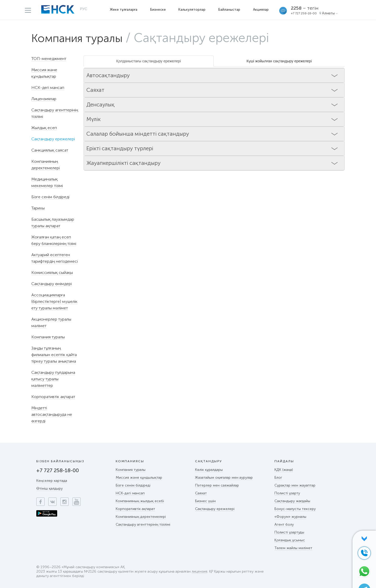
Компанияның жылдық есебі (140, 501)
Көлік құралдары (209, 470)
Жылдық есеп (44, 128)
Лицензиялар (44, 99)
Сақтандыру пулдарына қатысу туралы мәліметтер (53, 379)
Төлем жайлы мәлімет (293, 548)
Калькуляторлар (192, 10)
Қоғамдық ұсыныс (290, 540)
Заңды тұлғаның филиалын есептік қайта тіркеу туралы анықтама (54, 355)
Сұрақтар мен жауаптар (295, 485)
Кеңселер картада (52, 481)
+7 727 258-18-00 (304, 13)
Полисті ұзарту (287, 493)
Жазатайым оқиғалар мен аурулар (224, 478)
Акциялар (261, 10)
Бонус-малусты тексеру (295, 509)
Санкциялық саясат (50, 150)
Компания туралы (83, 38)
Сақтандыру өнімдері (52, 284)
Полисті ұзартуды (289, 532)
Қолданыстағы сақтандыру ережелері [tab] (148, 61)
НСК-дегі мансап (48, 88)
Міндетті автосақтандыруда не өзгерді (52, 414)
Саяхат (201, 493)
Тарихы (38, 208)
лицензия (199, 572)
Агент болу (284, 524)
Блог (278, 478)
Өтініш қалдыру (49, 488)
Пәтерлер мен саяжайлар (217, 485)
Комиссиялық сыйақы (52, 272)
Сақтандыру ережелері (215, 509)
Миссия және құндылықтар (139, 478)
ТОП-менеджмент (49, 59)
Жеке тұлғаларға (124, 10)
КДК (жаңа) (284, 470)
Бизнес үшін (205, 501)
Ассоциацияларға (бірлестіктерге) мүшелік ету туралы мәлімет (54, 301)
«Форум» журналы (290, 517)
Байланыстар (230, 10)
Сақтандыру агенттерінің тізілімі (143, 524)
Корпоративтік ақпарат (53, 397)
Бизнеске (158, 10)
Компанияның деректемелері (141, 517)
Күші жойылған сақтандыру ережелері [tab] (279, 61)
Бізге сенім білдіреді (50, 197)
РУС (84, 9)
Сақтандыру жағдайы (292, 501)
